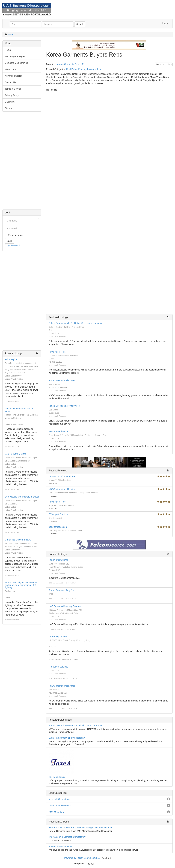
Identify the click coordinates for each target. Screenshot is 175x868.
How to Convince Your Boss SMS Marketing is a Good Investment (81, 828)
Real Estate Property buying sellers (84, 69)
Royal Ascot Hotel (57, 352)
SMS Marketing (56, 812)
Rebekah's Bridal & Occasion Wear (19, 410)
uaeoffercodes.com (58, 527)
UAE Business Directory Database (65, 606)
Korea (59, 64)
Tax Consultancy (57, 777)
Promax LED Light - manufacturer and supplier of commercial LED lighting (21, 585)
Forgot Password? (13, 245)
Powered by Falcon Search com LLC (82, 858)
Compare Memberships (16, 63)
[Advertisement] (22, 162)
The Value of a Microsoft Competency (67, 837)
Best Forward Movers (15, 454)
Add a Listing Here (164, 64)
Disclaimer (10, 102)
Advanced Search (14, 76)
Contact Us (10, 82)
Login (165, 23)
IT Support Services (58, 514)
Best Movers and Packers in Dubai (22, 497)
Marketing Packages (15, 56)
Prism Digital (11, 359)
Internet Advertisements (60, 846)
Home (10, 34)
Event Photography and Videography (67, 738)
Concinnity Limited (58, 637)
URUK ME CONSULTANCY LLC (64, 406)
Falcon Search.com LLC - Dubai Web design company (75, 323)
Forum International (58, 560)
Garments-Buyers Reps (76, 64)
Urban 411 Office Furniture (18, 540)
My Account (11, 69)
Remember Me (15, 235)
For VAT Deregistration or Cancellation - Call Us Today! (76, 725)
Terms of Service (13, 89)
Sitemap (9, 108)
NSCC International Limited (62, 380)
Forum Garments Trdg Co (61, 590)
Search (80, 24)
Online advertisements (60, 806)
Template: (79, 863)
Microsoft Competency (60, 799)
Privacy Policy (12, 95)
